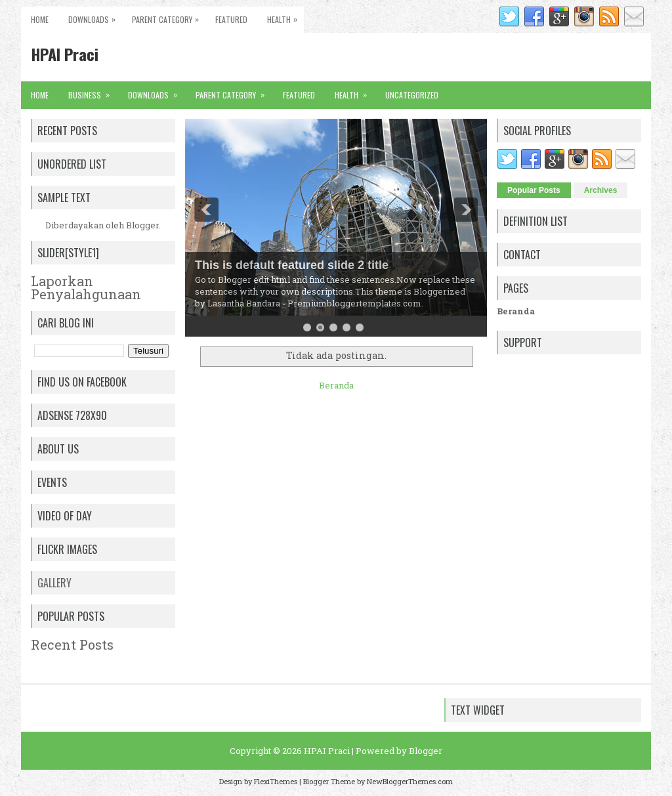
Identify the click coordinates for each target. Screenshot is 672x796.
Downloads (95, 16)
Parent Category (169, 16)
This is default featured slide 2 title (292, 265)
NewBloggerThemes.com (410, 781)
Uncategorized (412, 95)
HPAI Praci (65, 54)
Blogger (142, 225)
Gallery (54, 583)
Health (285, 16)
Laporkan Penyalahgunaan (86, 287)
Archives (601, 190)
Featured (231, 19)
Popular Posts (534, 190)
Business (93, 91)
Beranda (336, 385)
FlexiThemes (276, 781)
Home (40, 19)
